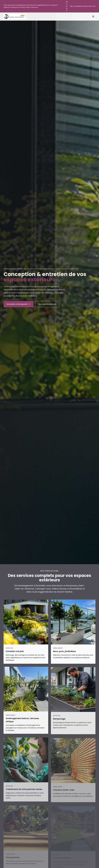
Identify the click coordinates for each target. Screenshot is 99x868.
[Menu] (93, 16)
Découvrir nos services (47, 304)
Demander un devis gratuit (19, 304)
